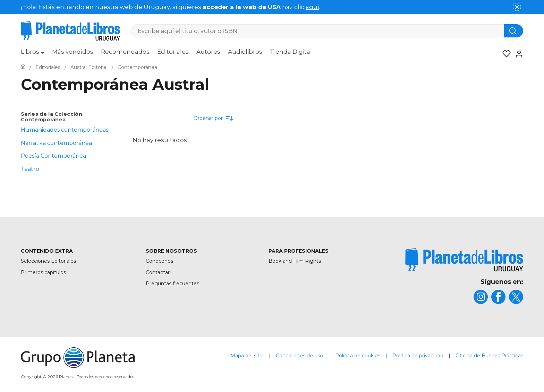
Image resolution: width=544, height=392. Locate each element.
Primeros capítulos (43, 272)
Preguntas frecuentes (172, 284)
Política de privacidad (418, 356)
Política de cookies (358, 356)
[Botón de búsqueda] (514, 31)
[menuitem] (33, 54)
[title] (464, 260)
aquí (312, 7)
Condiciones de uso (299, 356)
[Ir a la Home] (23, 67)
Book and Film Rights (295, 261)
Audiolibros (245, 52)
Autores (208, 52)
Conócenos (159, 261)
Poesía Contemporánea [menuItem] (53, 156)
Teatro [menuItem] (30, 169)
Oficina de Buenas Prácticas (489, 356)
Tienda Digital (291, 52)
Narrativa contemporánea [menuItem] (56, 143)
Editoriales (173, 52)
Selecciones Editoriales (48, 261)
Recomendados (125, 52)
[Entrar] (517, 54)
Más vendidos (73, 52)
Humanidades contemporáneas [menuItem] (65, 130)
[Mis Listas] (504, 54)
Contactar (158, 272)
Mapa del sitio (247, 356)
